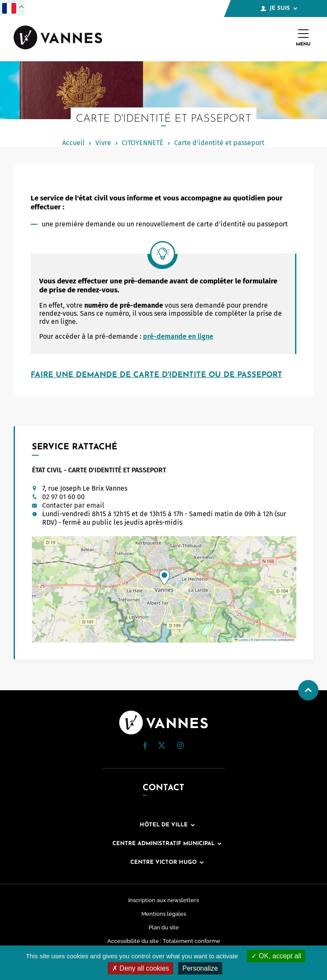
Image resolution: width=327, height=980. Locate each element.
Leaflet (241, 640)
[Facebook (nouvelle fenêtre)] (145, 747)
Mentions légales (164, 914)
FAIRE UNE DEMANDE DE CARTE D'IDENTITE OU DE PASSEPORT (156, 375)
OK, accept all (276, 956)
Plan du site (164, 927)
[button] (164, 577)
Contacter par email (73, 505)
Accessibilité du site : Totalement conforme (164, 941)
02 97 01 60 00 (63, 497)
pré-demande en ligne (178, 336)
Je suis (279, 9)
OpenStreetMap (265, 640)
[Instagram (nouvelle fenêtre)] (180, 747)
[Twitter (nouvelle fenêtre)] (162, 746)
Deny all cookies (141, 968)
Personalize (200, 968)
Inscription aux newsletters (163, 900)
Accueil (73, 143)
